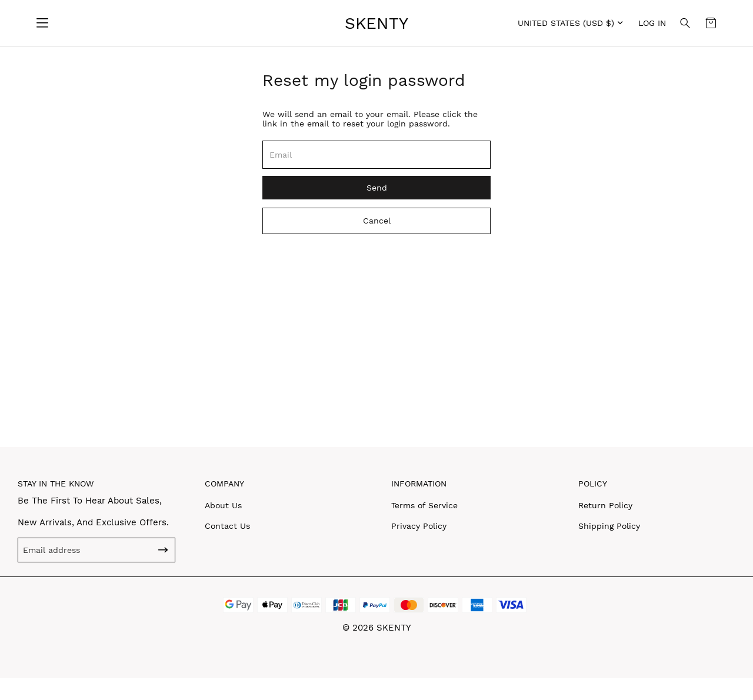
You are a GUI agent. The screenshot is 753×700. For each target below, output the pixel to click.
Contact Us (227, 526)
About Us (223, 505)
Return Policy (605, 505)
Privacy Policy (419, 526)
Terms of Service (424, 505)
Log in (652, 23)
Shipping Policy (609, 526)
